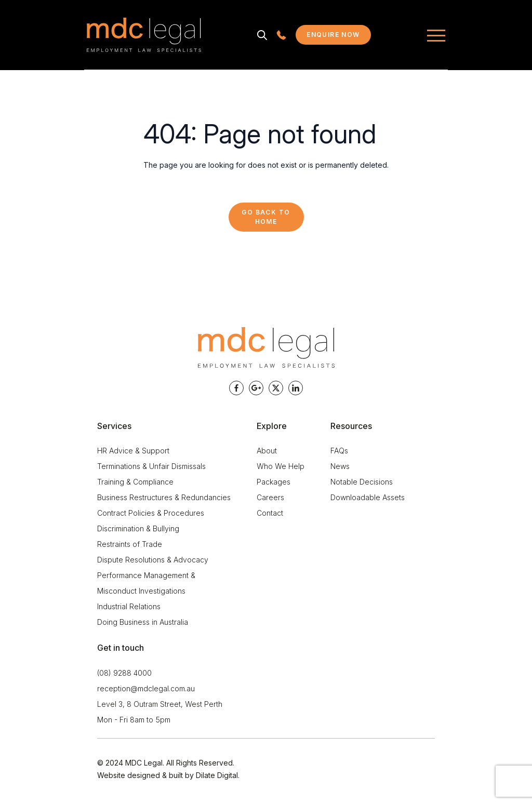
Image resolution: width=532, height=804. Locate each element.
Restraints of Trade (130, 544)
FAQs (339, 451)
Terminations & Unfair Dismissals (151, 466)
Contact (270, 513)
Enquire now (339, 37)
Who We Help (281, 466)
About (267, 451)
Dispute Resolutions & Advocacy (153, 560)
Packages (274, 482)
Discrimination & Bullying (138, 528)
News (340, 466)
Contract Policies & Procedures (151, 513)
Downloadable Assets (368, 497)
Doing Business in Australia (143, 622)
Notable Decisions (362, 482)
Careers (270, 497)
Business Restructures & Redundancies (164, 497)
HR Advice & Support (133, 451)
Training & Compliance (135, 482)
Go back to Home (266, 217)
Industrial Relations (129, 606)
